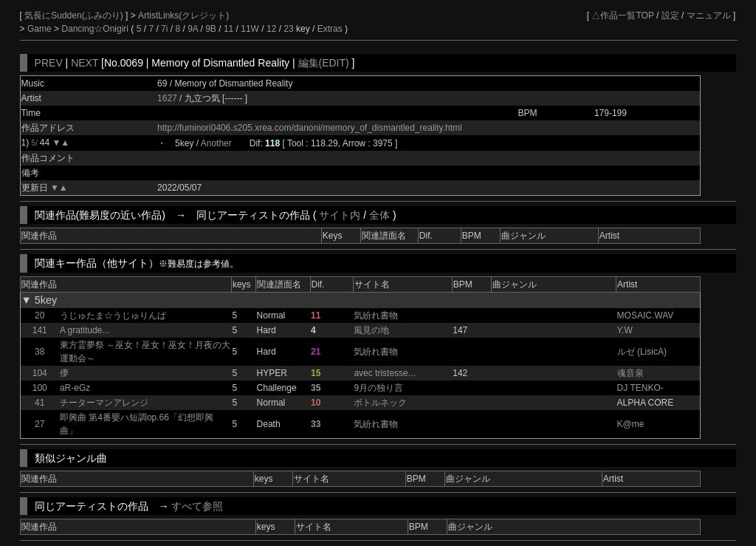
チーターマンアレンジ (104, 403)
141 (40, 330)
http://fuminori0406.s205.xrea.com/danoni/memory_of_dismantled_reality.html (310, 128)
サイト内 (340, 215)
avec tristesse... (384, 373)
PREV (49, 63)
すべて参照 (197, 506)
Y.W (625, 330)
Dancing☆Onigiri (96, 29)
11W (250, 29)
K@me (631, 424)
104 (40, 373)
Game (41, 29)
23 (288, 29)
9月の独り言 (378, 388)
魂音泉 (630, 373)
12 (271, 29)
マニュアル (709, 16)
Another (216, 143)
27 (39, 424)
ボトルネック (380, 403)
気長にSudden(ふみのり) (75, 16)
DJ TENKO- (640, 388)
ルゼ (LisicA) (642, 352)
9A (193, 29)
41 (39, 403)
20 (39, 315)
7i (164, 29)
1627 (167, 98)
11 (228, 29)
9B (211, 29)
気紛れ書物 (376, 315)
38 (39, 352)
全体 (379, 215)
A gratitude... (85, 330)
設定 (670, 16)
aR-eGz (75, 388)
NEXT (85, 63)
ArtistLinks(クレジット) (183, 16)
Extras (330, 29)
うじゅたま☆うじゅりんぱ (113, 315)
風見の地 (371, 330)
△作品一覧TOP (622, 16)
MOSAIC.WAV (646, 315)
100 (40, 388)
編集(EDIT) (324, 63)
